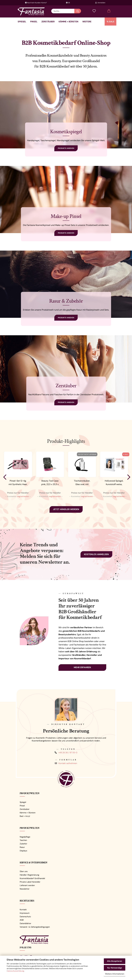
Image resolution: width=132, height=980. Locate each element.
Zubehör (23, 844)
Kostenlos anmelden (96, 554)
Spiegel (22, 22)
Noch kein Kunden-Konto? (36, 3)
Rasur (22, 847)
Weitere (87, 22)
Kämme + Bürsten (68, 22)
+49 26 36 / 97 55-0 (68, 753)
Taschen (23, 840)
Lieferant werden (27, 885)
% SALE (110, 22)
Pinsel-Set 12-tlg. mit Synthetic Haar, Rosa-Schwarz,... (18, 483)
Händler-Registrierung (29, 875)
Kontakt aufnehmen (68, 763)
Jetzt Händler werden (66, 509)
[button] (109, 11)
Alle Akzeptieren (115, 961)
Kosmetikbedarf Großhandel (32, 878)
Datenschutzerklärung (15, 971)
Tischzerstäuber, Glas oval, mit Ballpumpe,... (82, 483)
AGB (22, 920)
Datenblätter (25, 923)
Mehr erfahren (82, 667)
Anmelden (100, 3)
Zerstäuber (48, 22)
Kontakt (23, 910)
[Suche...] (78, 11)
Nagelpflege (25, 837)
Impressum (25, 913)
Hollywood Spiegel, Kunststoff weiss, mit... (114, 483)
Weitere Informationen (115, 974)
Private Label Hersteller (30, 882)
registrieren (23, 496)
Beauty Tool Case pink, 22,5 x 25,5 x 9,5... (50, 483)
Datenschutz (25, 917)
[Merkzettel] (94, 11)
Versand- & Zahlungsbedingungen (35, 927)
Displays (23, 851)
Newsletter (25, 889)
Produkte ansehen (66, 148)
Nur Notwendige (115, 968)
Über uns (24, 871)
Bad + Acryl (25, 816)
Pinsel (34, 22)
